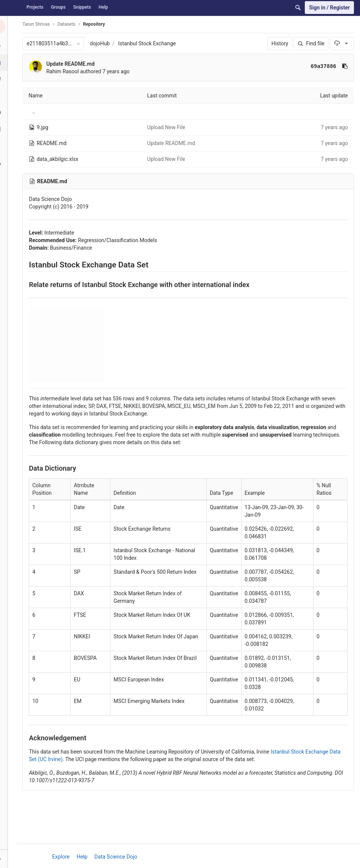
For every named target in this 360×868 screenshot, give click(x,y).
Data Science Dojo (117, 857)
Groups (58, 7)
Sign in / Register (329, 8)
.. (36, 111)
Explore (62, 857)
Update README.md (73, 64)
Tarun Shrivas (39, 24)
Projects (35, 7)
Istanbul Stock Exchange (150, 43)
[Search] (298, 8)
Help (103, 7)
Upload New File (168, 127)
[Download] (342, 43)
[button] (9, 859)
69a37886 (324, 66)
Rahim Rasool (65, 71)
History (280, 43)
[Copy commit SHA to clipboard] (345, 66)
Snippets (82, 7)
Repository (96, 24)
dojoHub (102, 43)
